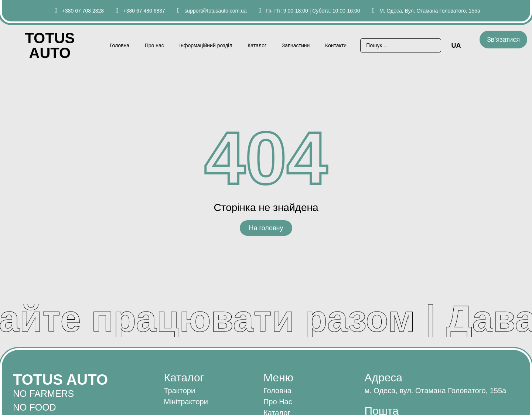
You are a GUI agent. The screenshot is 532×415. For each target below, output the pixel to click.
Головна (120, 45)
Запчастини (296, 45)
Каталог (257, 45)
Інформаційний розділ (206, 45)
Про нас (154, 45)
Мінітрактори (186, 402)
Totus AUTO (50, 45)
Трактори (179, 391)
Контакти (336, 45)
